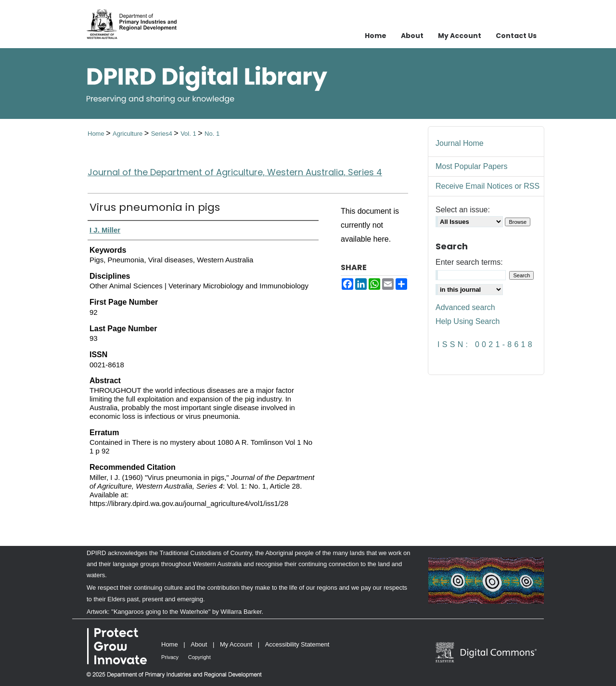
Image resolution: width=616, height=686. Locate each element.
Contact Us (516, 36)
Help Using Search (468, 321)
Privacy (170, 657)
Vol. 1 (189, 134)
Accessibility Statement (297, 644)
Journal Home (460, 143)
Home (97, 134)
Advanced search (465, 307)
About (199, 644)
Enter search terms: (469, 262)
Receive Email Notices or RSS (488, 186)
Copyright (199, 657)
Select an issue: (463, 210)
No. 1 (212, 134)
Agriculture (128, 134)
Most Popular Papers (471, 166)
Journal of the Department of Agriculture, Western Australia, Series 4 (235, 172)
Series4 (163, 134)
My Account (236, 644)
